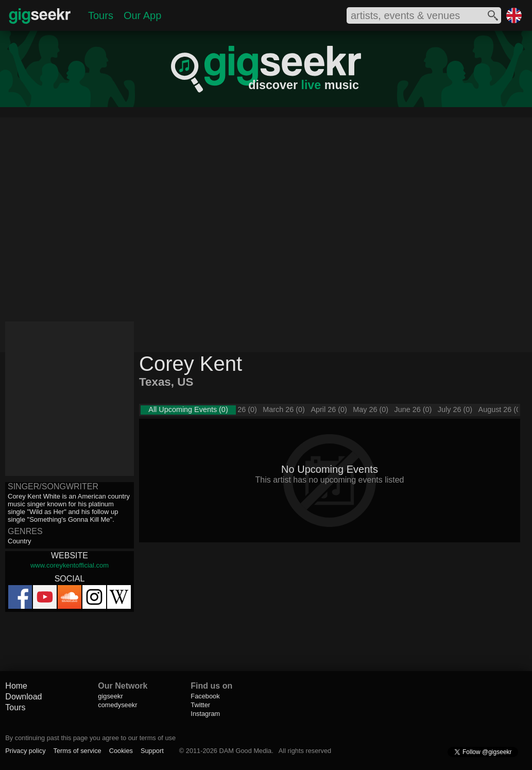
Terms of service (78, 751)
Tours (101, 15)
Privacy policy (25, 751)
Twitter (200, 705)
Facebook (205, 696)
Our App (142, 15)
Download (23, 697)
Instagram (205, 714)
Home (16, 686)
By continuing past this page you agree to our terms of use (90, 738)
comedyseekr (117, 705)
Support (152, 751)
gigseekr (110, 696)
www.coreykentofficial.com (70, 565)
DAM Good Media (246, 751)
